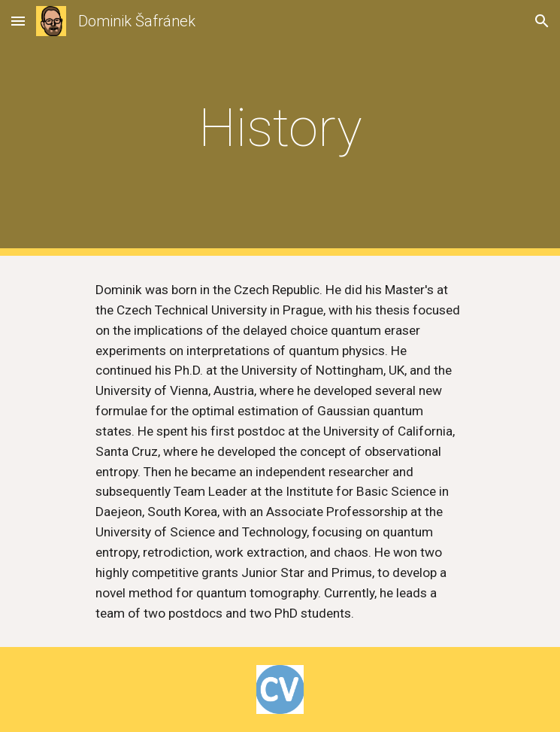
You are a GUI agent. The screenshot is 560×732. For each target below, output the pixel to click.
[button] (18, 21)
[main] (280, 128)
